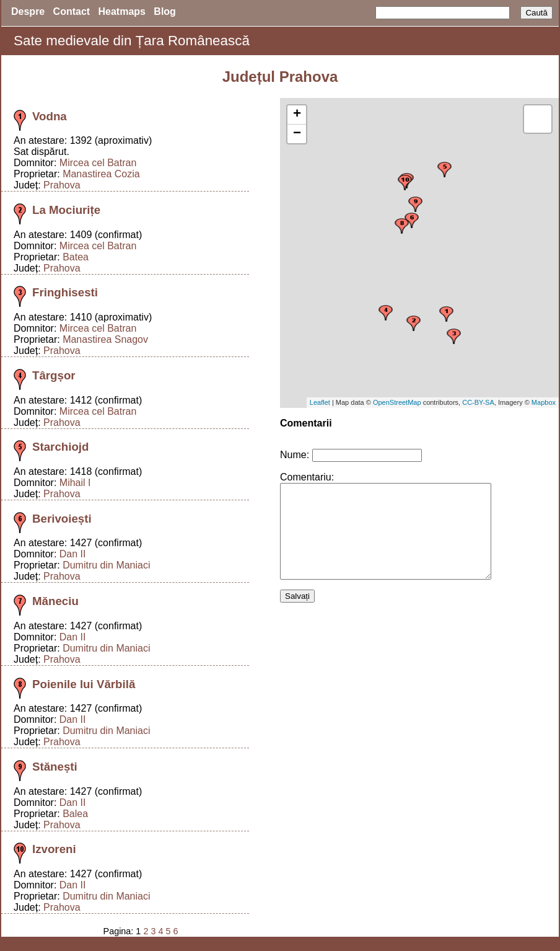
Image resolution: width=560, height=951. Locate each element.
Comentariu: (307, 477)
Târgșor (54, 375)
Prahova (62, 185)
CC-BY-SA (478, 402)
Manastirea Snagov (105, 339)
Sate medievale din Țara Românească (132, 41)
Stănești (55, 767)
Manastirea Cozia (101, 174)
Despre (28, 11)
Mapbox (544, 402)
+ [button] (297, 115)
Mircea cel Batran (98, 163)
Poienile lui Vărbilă (84, 684)
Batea (76, 257)
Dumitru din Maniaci (106, 565)
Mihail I (75, 483)
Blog (165, 11)
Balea (75, 814)
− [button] (297, 134)
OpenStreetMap (397, 402)
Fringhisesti (65, 292)
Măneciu (55, 601)
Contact (72, 11)
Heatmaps (122, 11)
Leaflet (320, 402)
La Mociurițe (66, 210)
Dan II (73, 554)
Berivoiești (62, 519)
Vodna (50, 116)
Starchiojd (60, 447)
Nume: (295, 455)
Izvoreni (54, 849)
